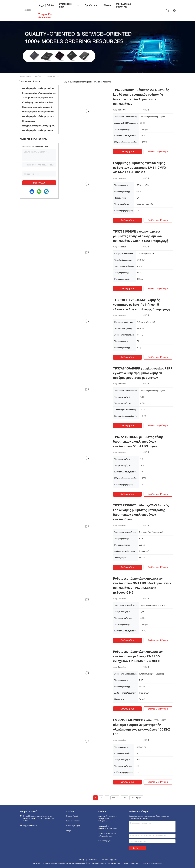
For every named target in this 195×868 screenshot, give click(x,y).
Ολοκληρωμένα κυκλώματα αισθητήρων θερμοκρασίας (39, 130)
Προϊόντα (38, 76)
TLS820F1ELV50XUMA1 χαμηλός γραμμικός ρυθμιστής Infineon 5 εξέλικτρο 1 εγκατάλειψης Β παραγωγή (142, 305)
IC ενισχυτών (29, 121)
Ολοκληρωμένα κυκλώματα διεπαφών (39, 112)
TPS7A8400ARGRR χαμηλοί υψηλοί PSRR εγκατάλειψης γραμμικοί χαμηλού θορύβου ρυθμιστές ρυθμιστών (143, 373)
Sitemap (81, 860)
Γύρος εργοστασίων (73, 821)
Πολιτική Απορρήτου (109, 860)
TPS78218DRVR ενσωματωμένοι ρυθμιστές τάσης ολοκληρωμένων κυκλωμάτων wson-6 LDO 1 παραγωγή (141, 236)
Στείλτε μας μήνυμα (158, 152)
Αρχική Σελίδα (26, 76)
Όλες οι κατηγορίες (105, 841)
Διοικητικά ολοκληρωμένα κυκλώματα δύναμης (39, 98)
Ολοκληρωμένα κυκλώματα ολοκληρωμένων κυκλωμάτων (39, 88)
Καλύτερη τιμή (127, 152)
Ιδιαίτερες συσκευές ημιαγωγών (38, 107)
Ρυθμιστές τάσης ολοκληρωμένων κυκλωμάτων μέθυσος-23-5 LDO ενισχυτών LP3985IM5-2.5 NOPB (138, 656)
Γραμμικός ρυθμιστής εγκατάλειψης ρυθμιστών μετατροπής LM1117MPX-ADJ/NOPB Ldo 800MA (140, 168)
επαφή (69, 831)
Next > (115, 798)
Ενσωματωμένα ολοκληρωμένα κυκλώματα (39, 93)
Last (124, 798)
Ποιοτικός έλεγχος (73, 826)
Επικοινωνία (39, 183)
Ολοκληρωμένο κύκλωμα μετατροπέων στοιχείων (39, 116)
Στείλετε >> (137, 848)
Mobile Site (93, 860)
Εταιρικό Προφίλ (72, 816)
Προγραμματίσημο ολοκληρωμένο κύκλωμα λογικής (39, 126)
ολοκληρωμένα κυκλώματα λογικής (39, 102)
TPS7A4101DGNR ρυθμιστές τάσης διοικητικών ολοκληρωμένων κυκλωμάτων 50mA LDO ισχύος (138, 442)
